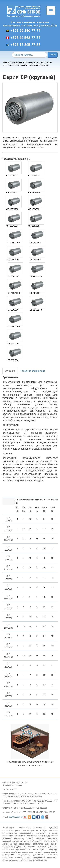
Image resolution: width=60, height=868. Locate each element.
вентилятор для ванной (45, 844)
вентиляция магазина (47, 830)
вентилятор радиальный (14, 847)
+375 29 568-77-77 (23, 38)
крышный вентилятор (12, 841)
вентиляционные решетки (14, 836)
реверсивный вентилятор (45, 857)
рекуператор (24, 855)
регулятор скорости (11, 860)
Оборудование (18, 62)
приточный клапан (33, 841)
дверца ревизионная (20, 844)
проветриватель (50, 852)
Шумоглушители (22, 65)
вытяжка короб (9, 852)
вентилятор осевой (23, 838)
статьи (28, 857)
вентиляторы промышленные (16, 849)
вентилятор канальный (37, 836)
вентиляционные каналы (30, 852)
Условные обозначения (33, 371)
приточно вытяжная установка (42, 847)
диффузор (38, 855)
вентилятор (52, 855)
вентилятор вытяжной (46, 838)
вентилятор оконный (12, 857)
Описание (10, 371)
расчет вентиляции (24, 830)
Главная (6, 62)
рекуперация (8, 855)
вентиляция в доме (46, 833)
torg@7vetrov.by (16, 817)
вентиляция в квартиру (45, 849)
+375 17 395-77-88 (23, 45)
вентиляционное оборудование (17, 833)
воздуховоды (40, 828)
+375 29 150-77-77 (23, 31)
